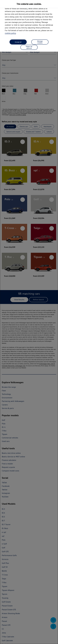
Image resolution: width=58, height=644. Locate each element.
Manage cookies (40, 42)
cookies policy (10, 33)
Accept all (18, 42)
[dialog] (29, 322)
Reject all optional (29, 47)
